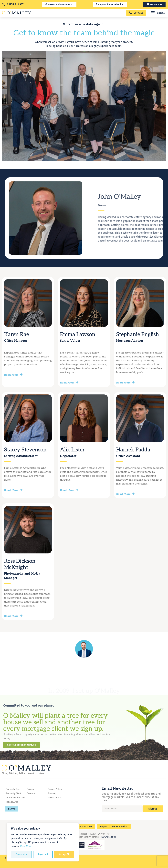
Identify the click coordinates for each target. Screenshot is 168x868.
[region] (43, 842)
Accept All (64, 854)
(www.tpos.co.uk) (109, 837)
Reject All (43, 854)
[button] (28, 373)
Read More (26, 846)
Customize (21, 854)
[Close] (75, 826)
